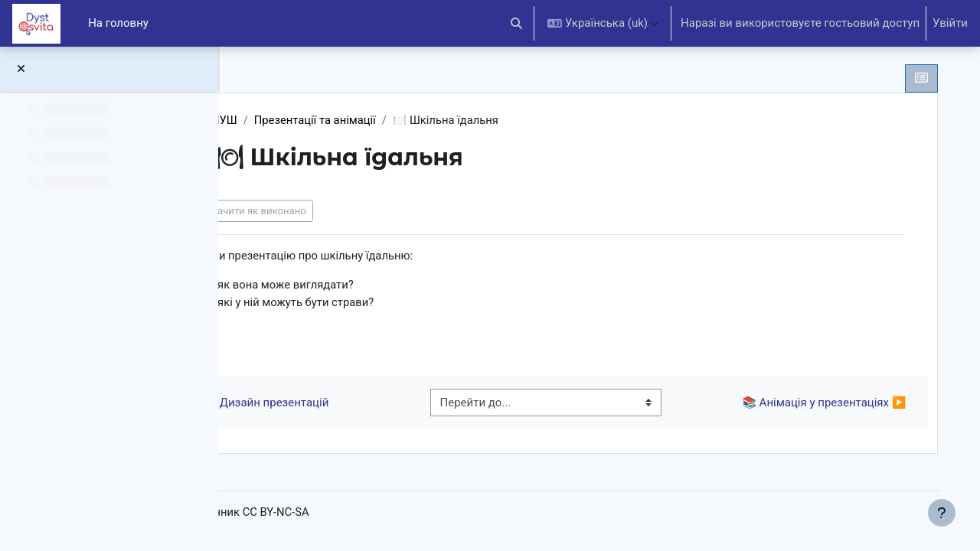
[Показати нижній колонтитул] (942, 513)
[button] (517, 23)
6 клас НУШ (301, 120)
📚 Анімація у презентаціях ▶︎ (811, 404)
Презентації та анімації (412, 120)
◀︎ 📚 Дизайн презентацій (352, 404)
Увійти (950, 23)
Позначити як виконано (345, 211)
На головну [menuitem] (118, 23)
